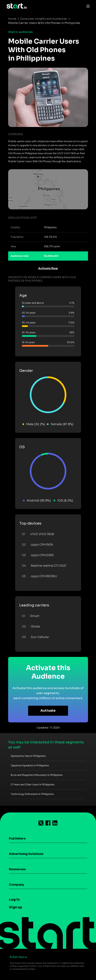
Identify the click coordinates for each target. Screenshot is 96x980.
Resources (17, 869)
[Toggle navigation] (87, 6)
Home (12, 19)
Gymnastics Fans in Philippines (28, 756)
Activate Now (48, 268)
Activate (48, 711)
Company (16, 885)
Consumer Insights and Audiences (44, 19)
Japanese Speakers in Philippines (30, 765)
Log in (14, 900)
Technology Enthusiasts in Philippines (32, 794)
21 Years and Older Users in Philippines (33, 785)
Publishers (17, 838)
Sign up (16, 907)
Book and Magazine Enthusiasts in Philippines (37, 775)
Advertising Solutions (26, 854)
